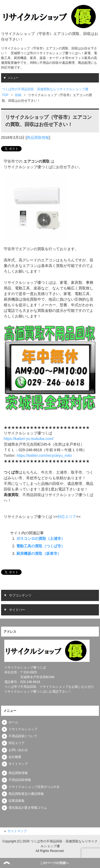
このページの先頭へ (54, 863)
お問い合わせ (18, 750)
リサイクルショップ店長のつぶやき (34, 787)
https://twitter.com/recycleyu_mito (44, 455)
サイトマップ (18, 764)
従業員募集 (17, 801)
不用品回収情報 (20, 780)
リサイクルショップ (23, 729)
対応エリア (67, 517)
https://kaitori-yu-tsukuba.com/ (29, 439)
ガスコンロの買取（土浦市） (41, 539)
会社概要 (15, 757)
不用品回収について (23, 736)
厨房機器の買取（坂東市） (39, 553)
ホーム (13, 722)
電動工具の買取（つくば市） (41, 546)
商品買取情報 (38, 138)
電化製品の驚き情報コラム (28, 808)
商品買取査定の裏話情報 (26, 794)
